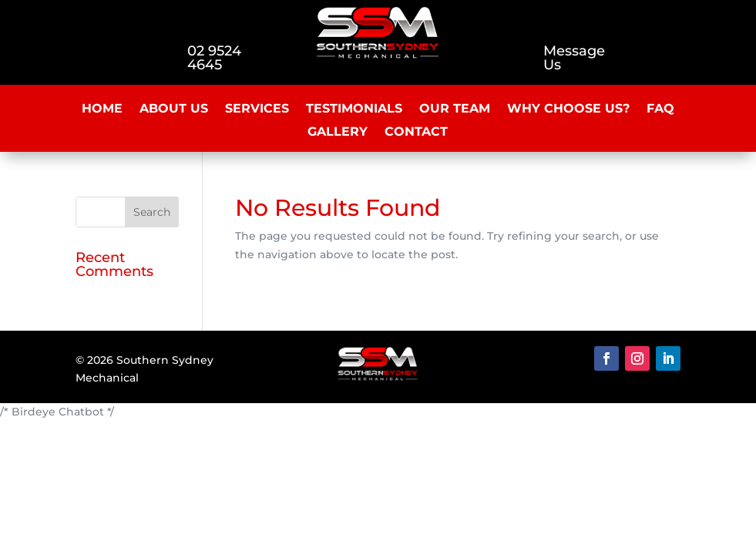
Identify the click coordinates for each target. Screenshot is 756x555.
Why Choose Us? (568, 109)
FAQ (660, 109)
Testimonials (354, 109)
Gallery (338, 133)
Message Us (574, 58)
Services (257, 109)
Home (102, 109)
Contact (416, 133)
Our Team (455, 109)
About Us (174, 109)
